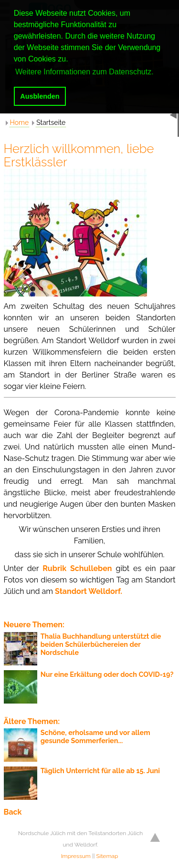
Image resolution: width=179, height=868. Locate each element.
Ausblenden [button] (40, 96)
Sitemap (107, 856)
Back (13, 812)
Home (20, 123)
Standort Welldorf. (89, 591)
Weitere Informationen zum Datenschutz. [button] (84, 72)
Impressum (76, 856)
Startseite (51, 123)
